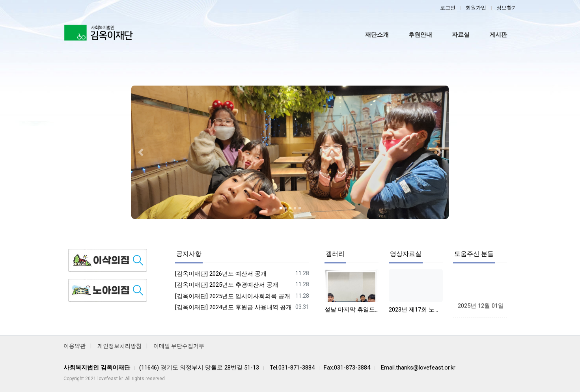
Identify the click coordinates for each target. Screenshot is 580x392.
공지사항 (189, 254)
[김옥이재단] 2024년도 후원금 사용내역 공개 (233, 307)
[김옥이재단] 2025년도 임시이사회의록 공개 (233, 296)
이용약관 (75, 346)
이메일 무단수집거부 (179, 346)
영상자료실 (406, 254)
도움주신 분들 (474, 254)
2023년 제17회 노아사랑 (416, 310)
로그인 (448, 8)
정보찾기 (507, 8)
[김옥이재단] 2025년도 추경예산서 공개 (227, 285)
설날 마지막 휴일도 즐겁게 (352, 310)
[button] (141, 152)
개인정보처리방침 (119, 346)
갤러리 (335, 254)
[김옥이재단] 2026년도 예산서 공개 (221, 274)
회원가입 (476, 8)
